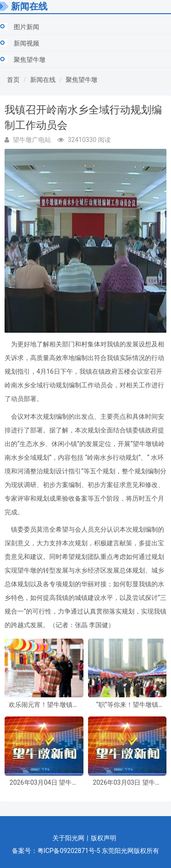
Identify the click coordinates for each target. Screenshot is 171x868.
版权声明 (104, 838)
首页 (13, 80)
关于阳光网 (68, 838)
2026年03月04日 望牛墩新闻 (44, 783)
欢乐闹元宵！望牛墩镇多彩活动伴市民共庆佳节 (44, 705)
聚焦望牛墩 (30, 60)
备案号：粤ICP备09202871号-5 (56, 851)
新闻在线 (43, 80)
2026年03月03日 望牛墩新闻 (127, 783)
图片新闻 (26, 27)
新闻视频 (26, 43)
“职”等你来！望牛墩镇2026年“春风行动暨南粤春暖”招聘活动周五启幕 (127, 705)
